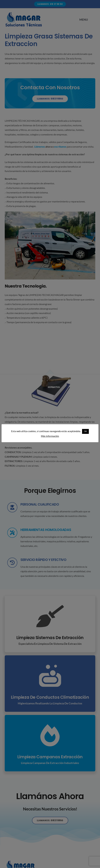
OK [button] (85, 431)
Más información (50, 436)
